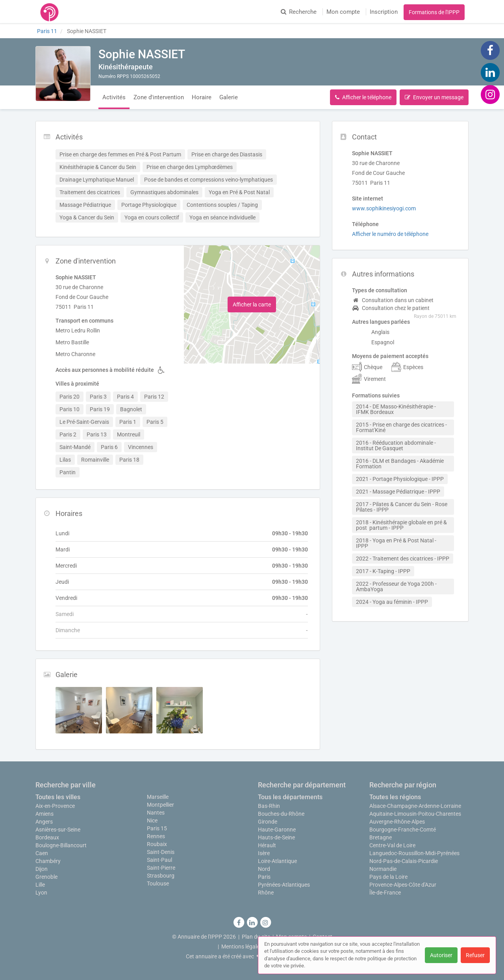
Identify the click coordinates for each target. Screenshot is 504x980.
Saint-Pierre (161, 868)
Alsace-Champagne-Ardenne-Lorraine (415, 806)
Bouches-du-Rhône (281, 814)
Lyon (41, 893)
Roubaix (157, 844)
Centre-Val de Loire (392, 845)
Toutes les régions (395, 797)
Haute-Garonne (277, 830)
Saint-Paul (159, 860)
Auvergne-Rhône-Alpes (397, 822)
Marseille (158, 797)
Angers (44, 822)
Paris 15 (157, 828)
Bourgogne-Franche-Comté (403, 830)
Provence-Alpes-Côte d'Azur (403, 885)
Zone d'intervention (159, 97)
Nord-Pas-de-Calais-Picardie (404, 861)
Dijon (42, 869)
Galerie (229, 97)
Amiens (44, 814)
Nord (264, 869)
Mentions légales (242, 947)
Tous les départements (290, 797)
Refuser (475, 955)
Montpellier (160, 805)
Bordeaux (47, 837)
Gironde (268, 822)
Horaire (202, 97)
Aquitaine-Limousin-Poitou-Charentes (415, 814)
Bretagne (381, 837)
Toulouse (158, 883)
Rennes (156, 836)
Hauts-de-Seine (276, 837)
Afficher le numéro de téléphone (390, 234)
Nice (152, 820)
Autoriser (441, 955)
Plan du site (256, 937)
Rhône (266, 893)
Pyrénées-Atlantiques (284, 885)
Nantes (156, 813)
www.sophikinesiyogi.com (384, 208)
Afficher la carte (252, 304)
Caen (42, 853)
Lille (40, 885)
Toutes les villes (58, 797)
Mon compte (343, 12)
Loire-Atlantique (277, 861)
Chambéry (48, 861)
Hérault (267, 845)
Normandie (383, 869)
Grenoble (46, 877)
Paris (264, 877)
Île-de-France (385, 893)
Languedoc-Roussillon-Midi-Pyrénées (414, 853)
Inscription (384, 12)
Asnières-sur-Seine (58, 830)
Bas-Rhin (269, 806)
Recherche (299, 12)
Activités (114, 97)
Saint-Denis (161, 852)
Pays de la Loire (388, 877)
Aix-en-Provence (55, 806)
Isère (264, 853)
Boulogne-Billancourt (61, 845)
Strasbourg (161, 876)
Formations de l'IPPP (434, 12)
